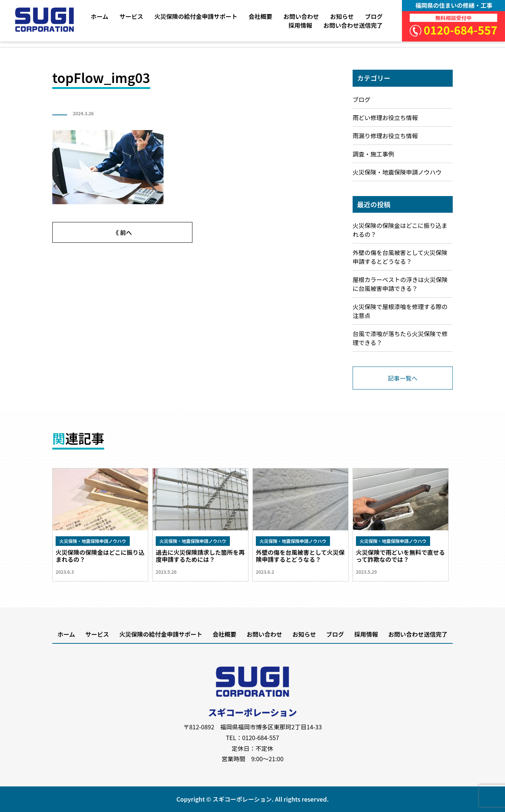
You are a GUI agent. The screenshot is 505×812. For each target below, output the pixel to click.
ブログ (374, 16)
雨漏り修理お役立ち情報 (385, 136)
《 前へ (122, 232)
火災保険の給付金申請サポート (196, 16)
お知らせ (342, 16)
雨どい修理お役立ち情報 (385, 117)
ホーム (100, 16)
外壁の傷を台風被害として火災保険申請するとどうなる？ (400, 257)
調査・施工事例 (373, 154)
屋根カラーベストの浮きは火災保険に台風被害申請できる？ (400, 284)
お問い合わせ (301, 16)
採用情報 (300, 25)
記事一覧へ (403, 378)
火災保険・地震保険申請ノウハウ (397, 172)
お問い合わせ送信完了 (353, 25)
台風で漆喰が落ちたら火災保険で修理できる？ (400, 338)
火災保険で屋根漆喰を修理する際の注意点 (400, 311)
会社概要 (260, 16)
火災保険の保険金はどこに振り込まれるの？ (400, 230)
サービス (131, 16)
